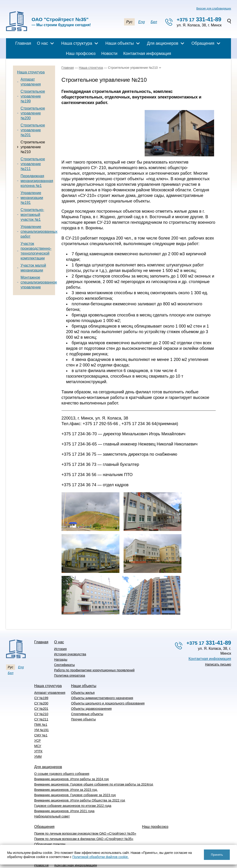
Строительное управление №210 (33, 147)
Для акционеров (163, 43)
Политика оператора (70, 648)
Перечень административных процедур (64, 822)
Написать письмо (218, 637)
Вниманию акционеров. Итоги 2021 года (64, 784)
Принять (217, 855)
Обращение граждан (50, 817)
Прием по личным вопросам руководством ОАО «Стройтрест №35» (85, 806)
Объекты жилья (83, 666)
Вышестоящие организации (55, 828)
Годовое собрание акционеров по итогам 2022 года (73, 779)
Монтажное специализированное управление (39, 282)
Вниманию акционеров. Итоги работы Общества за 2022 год (80, 773)
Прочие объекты (83, 692)
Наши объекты (120, 43)
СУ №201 (41, 682)
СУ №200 (41, 676)
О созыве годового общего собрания (62, 747)
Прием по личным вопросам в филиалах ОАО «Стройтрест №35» (84, 812)
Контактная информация (147, 54)
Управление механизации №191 (32, 198)
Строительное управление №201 (33, 130)
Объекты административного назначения (102, 671)
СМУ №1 (41, 708)
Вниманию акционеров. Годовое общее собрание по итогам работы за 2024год (94, 757)
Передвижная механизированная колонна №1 (37, 181)
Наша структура (77, 43)
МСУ (38, 719)
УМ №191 (42, 703)
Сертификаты (64, 638)
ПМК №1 (41, 698)
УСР (37, 713)
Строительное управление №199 (33, 96)
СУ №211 (41, 692)
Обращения (203, 43)
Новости (109, 54)
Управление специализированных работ (39, 232)
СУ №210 (41, 687)
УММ (38, 729)
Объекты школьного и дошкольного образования (108, 676)
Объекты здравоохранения (91, 682)
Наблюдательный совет (52, 789)
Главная (23, 43)
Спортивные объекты (87, 687)
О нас (42, 43)
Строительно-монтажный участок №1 (32, 215)
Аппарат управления (50, 666)
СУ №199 (41, 671)
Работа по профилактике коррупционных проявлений (94, 643)
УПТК (38, 724)
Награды (61, 632)
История (60, 622)
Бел (154, 22)
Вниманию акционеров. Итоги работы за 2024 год (72, 752)
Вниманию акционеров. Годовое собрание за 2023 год (75, 768)
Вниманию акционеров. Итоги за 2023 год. (66, 763)
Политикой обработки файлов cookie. (100, 857)
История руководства (70, 627)
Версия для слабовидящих (214, 9)
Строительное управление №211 (33, 164)
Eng (141, 22)
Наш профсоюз (81, 54)
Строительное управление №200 (33, 113)
